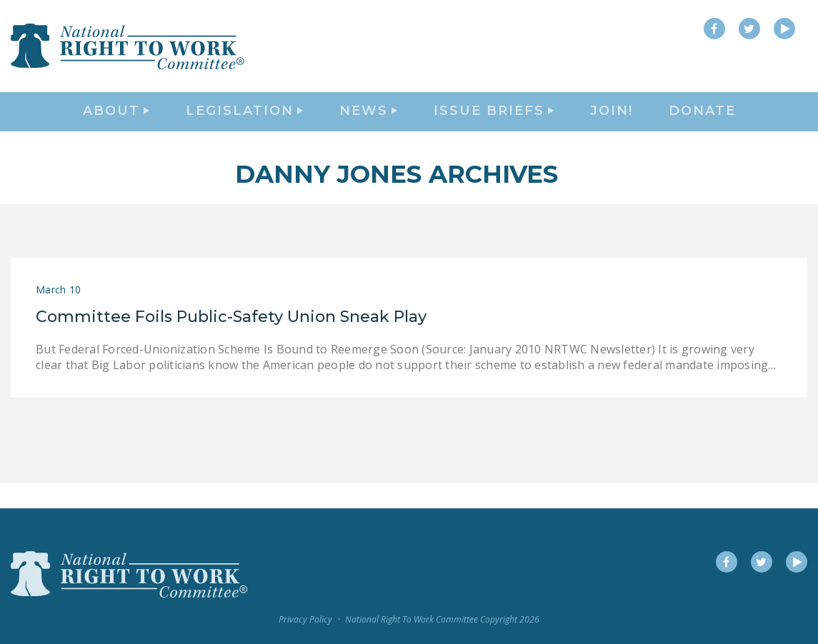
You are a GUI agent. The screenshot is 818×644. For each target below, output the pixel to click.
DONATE (702, 126)
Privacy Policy (305, 620)
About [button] (116, 126)
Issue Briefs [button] (494, 126)
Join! (612, 126)
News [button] (368, 126)
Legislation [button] (244, 126)
